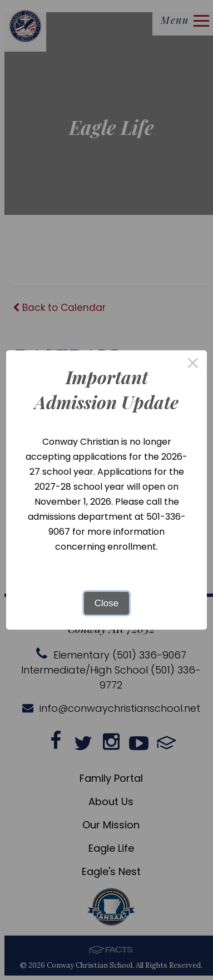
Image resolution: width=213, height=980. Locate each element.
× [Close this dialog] (193, 365)
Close (106, 603)
